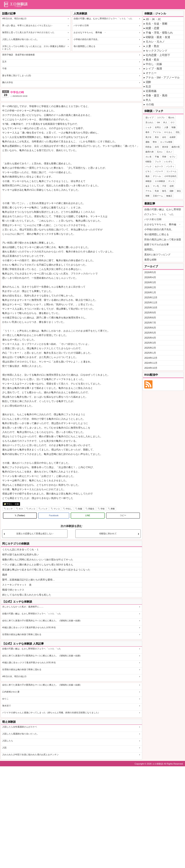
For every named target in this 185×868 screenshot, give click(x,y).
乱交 (148, 86)
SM (158, 122)
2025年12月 (151, 298)
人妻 (166, 127)
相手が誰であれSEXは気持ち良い (21, 555)
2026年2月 (150, 287)
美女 (157, 137)
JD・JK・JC (153, 19)
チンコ (32, 509)
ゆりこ (5, 699)
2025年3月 (150, 343)
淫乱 (178, 132)
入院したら (8, 741)
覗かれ (171, 118)
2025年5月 (150, 333)
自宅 (157, 147)
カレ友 (148, 157)
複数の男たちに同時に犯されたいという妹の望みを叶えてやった (38, 560)
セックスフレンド (157, 51)
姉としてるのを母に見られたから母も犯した (27, 595)
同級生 (91, 509)
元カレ (160, 152)
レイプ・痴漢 (154, 69)
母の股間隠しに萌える (84, 46)
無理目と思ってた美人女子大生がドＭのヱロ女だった (28, 32)
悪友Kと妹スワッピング (157, 255)
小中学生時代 (170, 176)
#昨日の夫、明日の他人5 (14, 19)
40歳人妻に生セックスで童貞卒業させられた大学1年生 (29, 627)
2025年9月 (150, 313)
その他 (150, 104)
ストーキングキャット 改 (17, 585)
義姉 (5, 575)
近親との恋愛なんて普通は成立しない (35, 534)
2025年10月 (151, 308)
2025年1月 (150, 353)
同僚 (164, 157)
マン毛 (156, 186)
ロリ (173, 122)
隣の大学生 (8, 82)
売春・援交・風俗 (157, 95)
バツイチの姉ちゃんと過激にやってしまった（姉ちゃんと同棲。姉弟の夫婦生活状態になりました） (51, 713)
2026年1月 (150, 293)
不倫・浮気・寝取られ (159, 33)
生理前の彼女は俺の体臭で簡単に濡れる (22, 634)
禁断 (147, 196)
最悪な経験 (150, 260)
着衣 (147, 132)
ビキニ (148, 171)
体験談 (148, 181)
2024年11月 (151, 363)
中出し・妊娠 (13, 504)
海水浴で (7, 706)
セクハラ (159, 166)
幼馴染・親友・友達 (158, 37)
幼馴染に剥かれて (108, 534)
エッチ (10, 509)
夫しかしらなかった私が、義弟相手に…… (23, 607)
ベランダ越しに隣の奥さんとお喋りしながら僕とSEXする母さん (38, 565)
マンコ (57, 509)
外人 (148, 100)
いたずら (168, 162)
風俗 (147, 176)
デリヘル (157, 176)
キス (21, 509)
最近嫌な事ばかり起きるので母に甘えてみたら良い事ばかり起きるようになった (46, 570)
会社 (164, 137)
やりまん (168, 132)
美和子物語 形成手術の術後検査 (18, 55)
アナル (148, 191)
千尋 (4, 69)
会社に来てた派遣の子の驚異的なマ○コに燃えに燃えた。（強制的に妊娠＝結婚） (42, 621)
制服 (80, 509)
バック (44, 509)
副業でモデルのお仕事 (157, 245)
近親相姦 (151, 91)
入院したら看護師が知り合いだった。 (21, 39)
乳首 (157, 191)
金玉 (147, 186)
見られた (149, 122)
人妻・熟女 (152, 46)
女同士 (158, 127)
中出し (69, 509)
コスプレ (161, 118)
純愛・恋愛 (152, 28)
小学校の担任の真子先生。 (87, 39)
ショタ (148, 127)
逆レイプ (149, 118)
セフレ (173, 157)
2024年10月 (151, 368)
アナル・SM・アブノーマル (163, 77)
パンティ (170, 166)
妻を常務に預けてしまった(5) (17, 76)
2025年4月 (150, 338)
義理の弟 (149, 152)
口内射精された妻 (11, 692)
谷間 (172, 186)
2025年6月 (150, 328)
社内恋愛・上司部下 (158, 55)
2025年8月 (150, 318)
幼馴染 (148, 162)
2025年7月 (150, 323)
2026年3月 (150, 282)
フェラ (158, 162)
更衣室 (165, 147)
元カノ (169, 152)
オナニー (151, 73)
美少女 (148, 137)
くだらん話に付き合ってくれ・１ (21, 550)
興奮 (113, 509)
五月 (4, 62)
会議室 (173, 137)
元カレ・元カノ (155, 42)
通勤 (147, 142)
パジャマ (159, 171)
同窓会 (148, 147)
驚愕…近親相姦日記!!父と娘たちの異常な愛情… (29, 580)
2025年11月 (151, 303)
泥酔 (148, 82)
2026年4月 (150, 277)
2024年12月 (151, 358)
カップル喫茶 (166, 142)
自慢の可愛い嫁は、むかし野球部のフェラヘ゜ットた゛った (103, 19)
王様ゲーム (158, 196)
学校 (103, 509)
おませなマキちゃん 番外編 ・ (90, 32)
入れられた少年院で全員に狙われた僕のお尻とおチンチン (30, 755)
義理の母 (176, 147)
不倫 (157, 157)
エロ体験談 (160, 181)
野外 (155, 142)
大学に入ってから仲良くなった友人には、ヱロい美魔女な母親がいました (34, 48)
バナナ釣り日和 (81, 25)
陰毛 (164, 191)
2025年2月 (150, 348)
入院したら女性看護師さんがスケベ (20, 727)
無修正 (169, 196)
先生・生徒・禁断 (157, 24)
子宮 (164, 186)
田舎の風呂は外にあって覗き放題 (163, 239)
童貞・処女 (152, 60)
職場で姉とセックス (13, 590)
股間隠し (149, 250)
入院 (4, 748)
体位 (179, 191)
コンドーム (171, 171)
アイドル (157, 132)
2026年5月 (150, 272)
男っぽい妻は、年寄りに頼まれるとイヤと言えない (27, 25)
